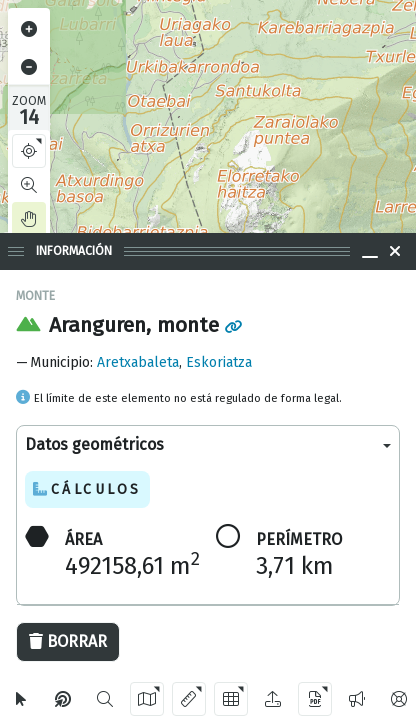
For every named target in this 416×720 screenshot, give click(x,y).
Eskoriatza (219, 362)
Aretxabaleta (138, 362)
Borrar (68, 641)
